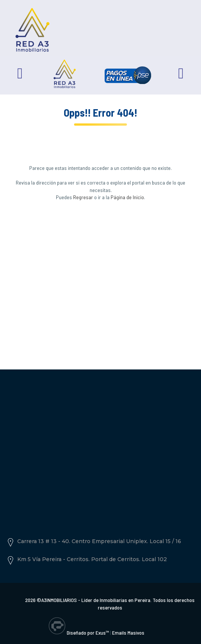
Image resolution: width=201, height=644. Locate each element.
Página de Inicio (127, 197)
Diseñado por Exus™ (88, 633)
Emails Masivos (128, 633)
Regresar (83, 197)
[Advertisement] (100, 276)
